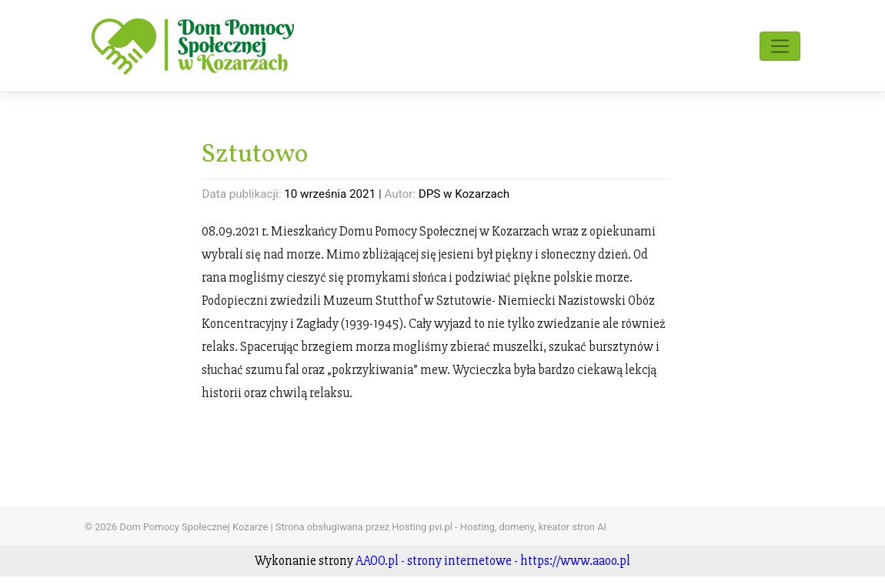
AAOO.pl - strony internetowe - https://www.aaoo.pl (493, 561)
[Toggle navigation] (780, 46)
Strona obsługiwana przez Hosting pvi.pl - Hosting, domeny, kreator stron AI (441, 527)
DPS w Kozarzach (464, 194)
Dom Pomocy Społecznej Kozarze (194, 527)
